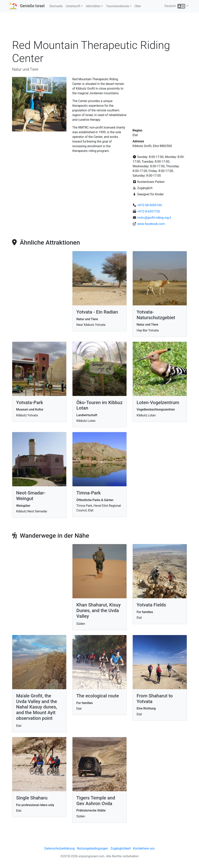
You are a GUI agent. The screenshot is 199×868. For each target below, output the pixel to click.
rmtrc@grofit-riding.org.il (154, 218)
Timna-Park (89, 493)
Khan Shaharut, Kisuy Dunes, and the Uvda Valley (99, 611)
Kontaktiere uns (144, 848)
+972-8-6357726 (149, 211)
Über (138, 6)
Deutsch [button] (175, 6)
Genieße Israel (32, 6)
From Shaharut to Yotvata (155, 699)
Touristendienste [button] (117, 6)
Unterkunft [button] (73, 6)
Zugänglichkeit (120, 848)
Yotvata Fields (151, 605)
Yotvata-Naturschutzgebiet (156, 315)
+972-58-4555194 (149, 205)
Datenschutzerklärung (59, 848)
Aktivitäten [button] (93, 6)
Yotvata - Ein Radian (97, 312)
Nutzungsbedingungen (93, 848)
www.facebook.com (151, 224)
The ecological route (98, 696)
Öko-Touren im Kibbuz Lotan (99, 405)
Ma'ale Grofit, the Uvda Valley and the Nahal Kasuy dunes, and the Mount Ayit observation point (37, 707)
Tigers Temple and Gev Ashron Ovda (96, 801)
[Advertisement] (99, 27)
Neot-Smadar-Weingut (31, 496)
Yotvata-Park (30, 403)
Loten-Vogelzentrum (158, 403)
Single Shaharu (32, 798)
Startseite (56, 6)
